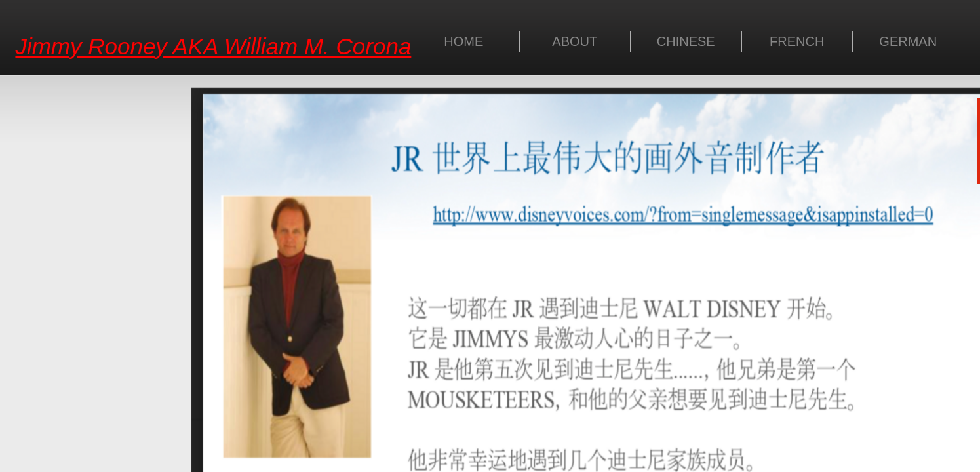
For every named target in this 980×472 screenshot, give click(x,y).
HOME (463, 41)
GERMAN (908, 41)
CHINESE (686, 41)
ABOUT (575, 41)
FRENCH (797, 41)
